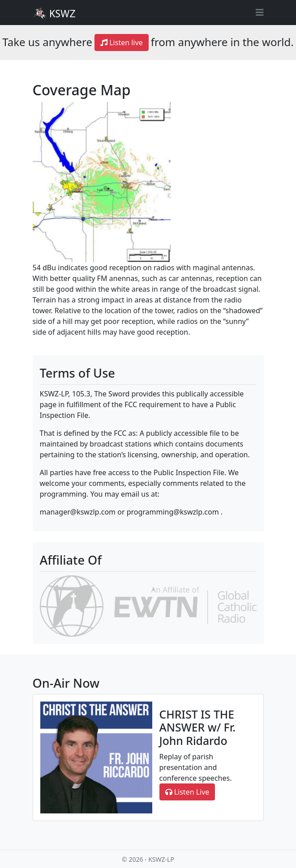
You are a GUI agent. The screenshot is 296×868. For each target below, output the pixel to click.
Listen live (122, 43)
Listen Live (187, 792)
